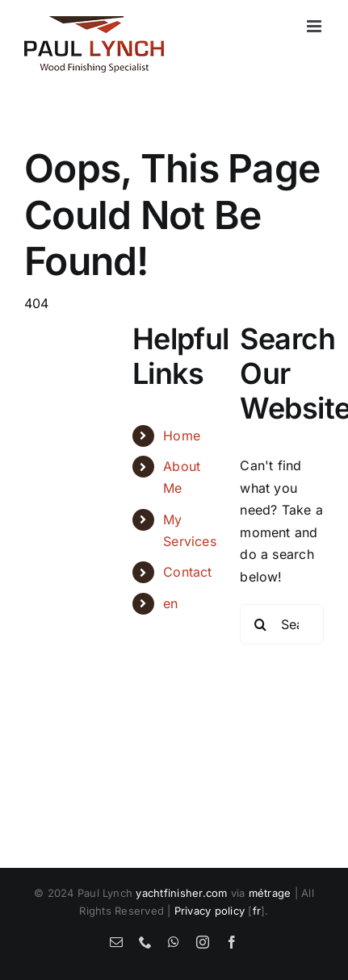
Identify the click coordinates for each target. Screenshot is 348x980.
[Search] (260, 624)
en (170, 603)
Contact (188, 572)
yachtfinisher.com (181, 893)
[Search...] (282, 624)
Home (182, 436)
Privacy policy (210, 911)
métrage (270, 893)
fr (257, 911)
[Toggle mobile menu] (315, 26)
